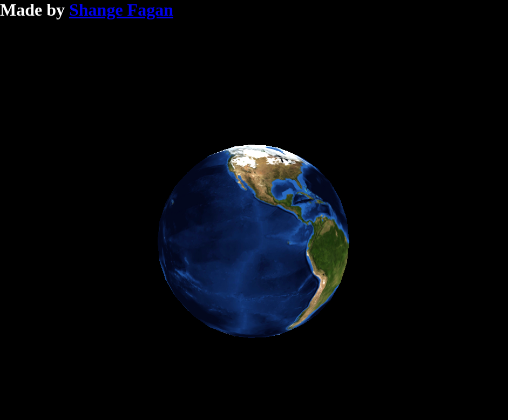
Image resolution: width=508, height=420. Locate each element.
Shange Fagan (121, 10)
